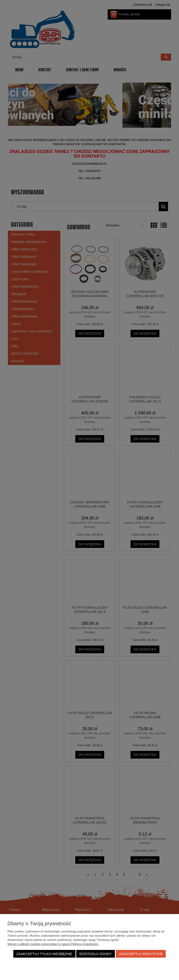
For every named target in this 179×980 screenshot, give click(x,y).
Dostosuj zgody (96, 954)
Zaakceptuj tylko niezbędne (44, 954)
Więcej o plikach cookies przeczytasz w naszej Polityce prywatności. (53, 944)
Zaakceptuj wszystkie (141, 954)
